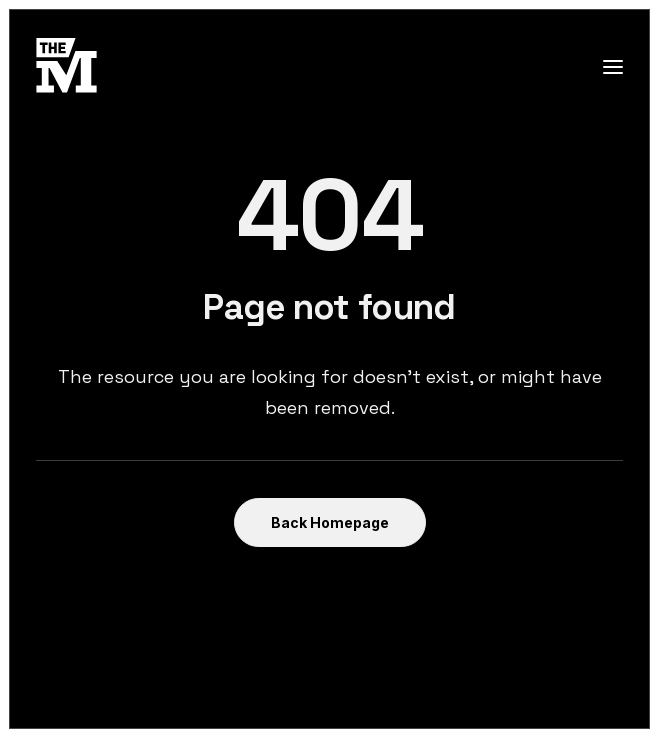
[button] (613, 66)
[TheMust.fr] (66, 66)
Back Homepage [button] (330, 522)
